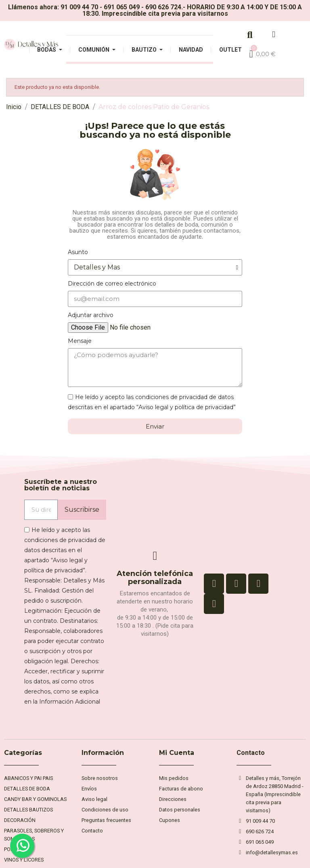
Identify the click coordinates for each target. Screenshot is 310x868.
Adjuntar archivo (91, 315)
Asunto (78, 252)
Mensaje (80, 341)
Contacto (251, 753)
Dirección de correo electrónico (112, 284)
